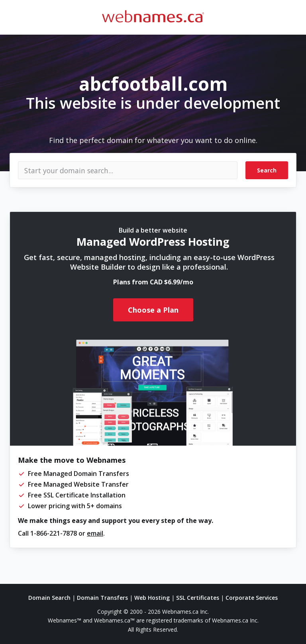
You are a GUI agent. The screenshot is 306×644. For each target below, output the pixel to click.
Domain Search (49, 598)
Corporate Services (252, 598)
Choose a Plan (153, 310)
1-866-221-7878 (54, 533)
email (95, 533)
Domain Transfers (102, 598)
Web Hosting (152, 598)
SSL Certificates (198, 598)
